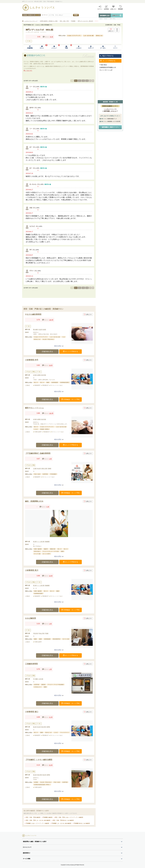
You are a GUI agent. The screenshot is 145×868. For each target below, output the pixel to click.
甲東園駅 (73, 21)
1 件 (50, 669)
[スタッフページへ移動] (91, 47)
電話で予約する (107, 56)
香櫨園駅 (47, 542)
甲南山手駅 (41, 633)
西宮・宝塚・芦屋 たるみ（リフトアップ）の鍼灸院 (69, 817)
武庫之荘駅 (44, 469)
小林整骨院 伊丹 (32, 360)
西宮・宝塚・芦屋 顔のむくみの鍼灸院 (63, 820)
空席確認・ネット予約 (70, 399)
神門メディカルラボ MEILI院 (85, 21)
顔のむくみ (99, 36)
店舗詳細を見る (47, 351)
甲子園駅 (36, 679)
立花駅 (35, 469)
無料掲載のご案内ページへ (110, 127)
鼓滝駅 (44, 330)
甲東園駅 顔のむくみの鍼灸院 (82, 823)
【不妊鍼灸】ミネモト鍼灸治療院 (39, 760)
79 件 (51, 37)
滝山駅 (40, 330)
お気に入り (88, 314)
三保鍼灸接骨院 (31, 664)
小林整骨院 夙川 (32, 570)
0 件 (48, 507)
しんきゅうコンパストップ (31, 21)
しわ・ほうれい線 (89, 36)
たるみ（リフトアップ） (74, 36)
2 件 (50, 459)
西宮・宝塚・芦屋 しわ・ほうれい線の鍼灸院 (38, 820)
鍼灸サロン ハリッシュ (34, 408)
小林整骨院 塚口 (32, 712)
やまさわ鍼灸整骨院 (33, 314)
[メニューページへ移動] (54, 47)
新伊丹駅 (44, 375)
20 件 (51, 576)
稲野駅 (39, 375)
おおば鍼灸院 (31, 618)
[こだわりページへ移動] (79, 47)
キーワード (45, 15)
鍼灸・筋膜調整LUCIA (34, 501)
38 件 (51, 365)
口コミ (97, 21)
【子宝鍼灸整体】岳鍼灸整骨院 (38, 453)
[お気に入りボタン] (111, 30)
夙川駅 (35, 542)
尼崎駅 (49, 469)
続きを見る (59, 346)
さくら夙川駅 (41, 542)
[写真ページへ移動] (66, 47)
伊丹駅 (35, 375)
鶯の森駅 (36, 330)
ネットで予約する (70, 351)
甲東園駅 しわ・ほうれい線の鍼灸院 (61, 823)
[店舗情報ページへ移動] (30, 47)
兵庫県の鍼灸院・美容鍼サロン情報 (49, 21)
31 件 (51, 717)
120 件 (51, 320)
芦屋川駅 (36, 633)
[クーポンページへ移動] (103, 47)
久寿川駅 (41, 679)
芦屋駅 (47, 633)
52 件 (51, 765)
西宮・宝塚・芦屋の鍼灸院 (33, 817)
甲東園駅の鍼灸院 (47, 817)
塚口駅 (39, 469)
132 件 (51, 413)
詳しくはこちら (28, 71)
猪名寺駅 (44, 727)
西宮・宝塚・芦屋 (64, 21)
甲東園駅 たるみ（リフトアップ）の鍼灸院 (37, 823)
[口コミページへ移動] (42, 47)
